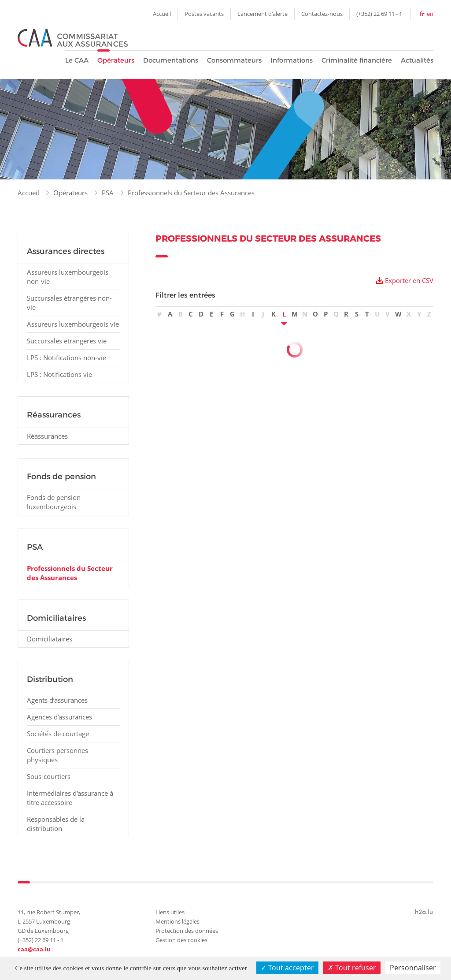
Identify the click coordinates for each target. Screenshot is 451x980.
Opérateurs (116, 60)
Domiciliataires (50, 639)
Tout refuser (352, 968)
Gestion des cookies (181, 940)
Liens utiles (170, 912)
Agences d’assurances (59, 717)
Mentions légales (177, 921)
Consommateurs (234, 60)
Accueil (162, 14)
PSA (108, 193)
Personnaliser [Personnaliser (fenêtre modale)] (413, 968)
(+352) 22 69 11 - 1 (379, 14)
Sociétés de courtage (58, 734)
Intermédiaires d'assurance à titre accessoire (70, 798)
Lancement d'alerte (262, 14)
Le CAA (77, 60)
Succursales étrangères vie (67, 341)
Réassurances (47, 436)
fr (422, 14)
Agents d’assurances (57, 700)
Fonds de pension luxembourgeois (54, 502)
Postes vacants (204, 14)
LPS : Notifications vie (59, 374)
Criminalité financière (357, 60)
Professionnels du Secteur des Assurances (191, 193)
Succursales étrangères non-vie (69, 303)
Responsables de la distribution (56, 824)
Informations (292, 60)
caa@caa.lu (34, 949)
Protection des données (187, 931)
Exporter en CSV (409, 280)
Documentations (171, 60)
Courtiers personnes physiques (57, 755)
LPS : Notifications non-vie (67, 358)
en (430, 14)
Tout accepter (287, 968)
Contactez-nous (322, 14)
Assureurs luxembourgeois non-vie (68, 277)
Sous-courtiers (49, 776)
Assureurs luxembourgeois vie (73, 324)
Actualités (417, 60)
